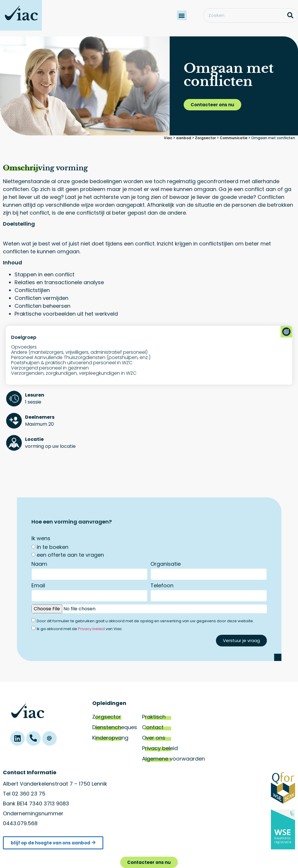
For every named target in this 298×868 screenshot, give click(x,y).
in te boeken (53, 547)
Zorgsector (107, 717)
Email (38, 586)
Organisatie (166, 564)
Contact (153, 727)
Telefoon (162, 586)
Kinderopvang (110, 738)
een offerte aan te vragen (70, 555)
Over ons (154, 738)
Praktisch (154, 717)
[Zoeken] (290, 15)
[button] (182, 15)
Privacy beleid (91, 629)
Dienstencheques (115, 727)
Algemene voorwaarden (173, 759)
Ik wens (41, 539)
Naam (39, 564)
